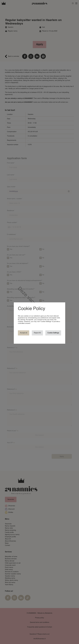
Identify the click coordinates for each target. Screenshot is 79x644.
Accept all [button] (24, 333)
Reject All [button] (37, 333)
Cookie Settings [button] (53, 333)
